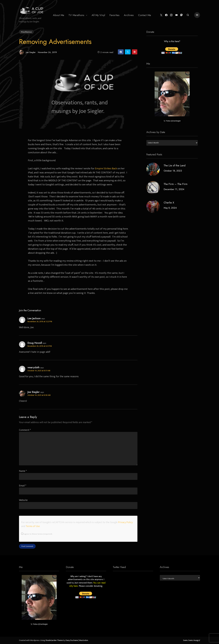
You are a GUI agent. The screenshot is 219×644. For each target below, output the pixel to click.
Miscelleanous (26, 32)
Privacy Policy (125, 522)
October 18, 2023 (173, 171)
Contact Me (145, 15)
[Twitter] (161, 15)
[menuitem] (59, 15)
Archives (129, 15)
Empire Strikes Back (106, 168)
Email (23, 486)
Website (23, 500)
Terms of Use (33, 526)
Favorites (114, 15)
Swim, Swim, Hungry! (192, 640)
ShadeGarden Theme (54, 640)
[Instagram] (171, 15)
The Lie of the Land (175, 165)
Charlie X (169, 203)
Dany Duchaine (72, 640)
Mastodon (84, 640)
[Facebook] (166, 15)
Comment (25, 430)
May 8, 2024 (170, 208)
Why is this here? (172, 42)
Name (23, 471)
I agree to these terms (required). (37, 534)
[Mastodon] (181, 15)
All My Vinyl (98, 15)
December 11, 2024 (174, 189)
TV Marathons (76, 15)
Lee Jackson (34, 318)
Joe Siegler (27, 52)
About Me (59, 15)
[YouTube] (176, 15)
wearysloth (34, 367)
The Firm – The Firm (176, 184)
